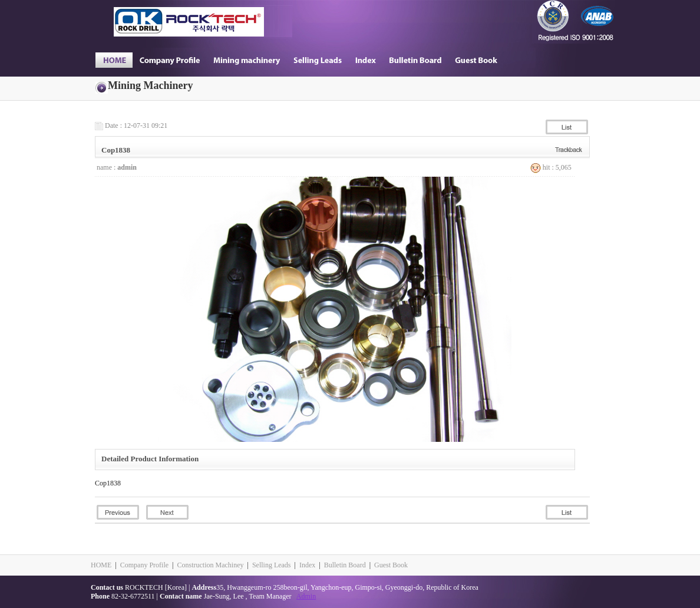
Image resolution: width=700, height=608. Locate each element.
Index (307, 565)
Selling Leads (272, 565)
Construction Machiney (210, 565)
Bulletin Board (345, 565)
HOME (101, 565)
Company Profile (144, 565)
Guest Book (391, 565)
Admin (306, 596)
